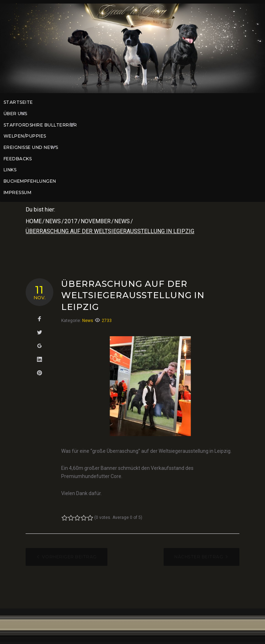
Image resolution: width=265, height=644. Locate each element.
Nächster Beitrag (199, 557)
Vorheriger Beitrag (69, 557)
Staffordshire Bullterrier (43, 125)
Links (10, 170)
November (96, 221)
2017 (71, 221)
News (53, 221)
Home (34, 221)
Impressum (17, 192)
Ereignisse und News (33, 147)
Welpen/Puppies (25, 136)
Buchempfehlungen (30, 181)
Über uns (18, 114)
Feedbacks (18, 159)
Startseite (18, 102)
